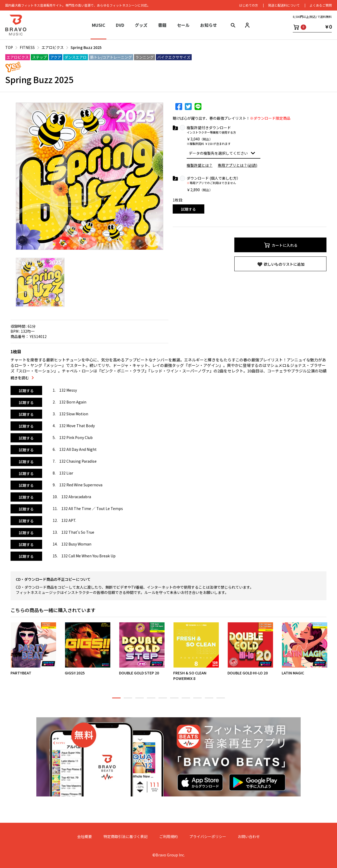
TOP (9, 47)
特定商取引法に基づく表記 (126, 837)
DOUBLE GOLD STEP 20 (139, 673)
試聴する (189, 209)
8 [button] (197, 700)
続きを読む (20, 378)
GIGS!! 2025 (75, 673)
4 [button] (151, 700)
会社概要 (85, 837)
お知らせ (209, 25)
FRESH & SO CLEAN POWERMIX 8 (190, 676)
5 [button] (163, 700)
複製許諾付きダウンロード (209, 128)
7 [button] (186, 700)
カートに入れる (281, 245)
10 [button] (221, 700)
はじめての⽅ (249, 5)
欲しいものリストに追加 (281, 264)
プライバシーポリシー (208, 837)
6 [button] (174, 700)
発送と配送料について (284, 5)
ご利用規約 (168, 837)
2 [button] (128, 700)
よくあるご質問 (321, 5)
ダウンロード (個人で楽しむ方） (214, 178)
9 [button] (209, 700)
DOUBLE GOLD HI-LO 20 (248, 673)
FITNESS (27, 47)
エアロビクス (53, 47)
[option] (90, 176)
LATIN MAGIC (293, 673)
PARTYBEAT (21, 673)
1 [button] (116, 700)
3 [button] (140, 700)
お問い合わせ (249, 837)
